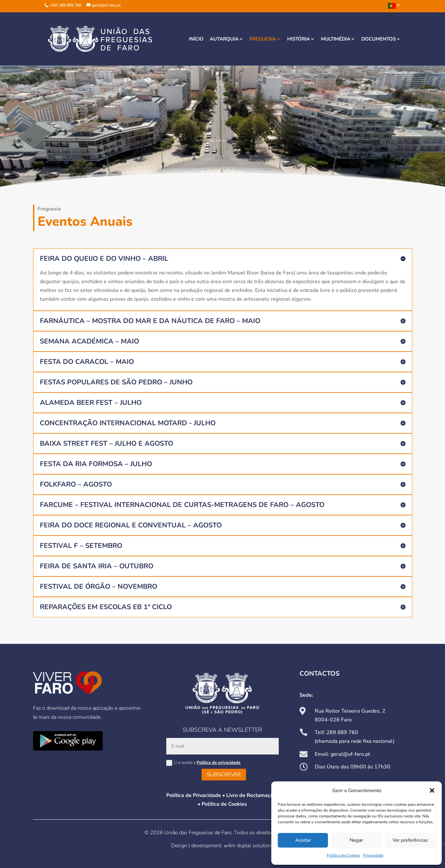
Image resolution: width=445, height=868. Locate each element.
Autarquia (224, 39)
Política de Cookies (343, 855)
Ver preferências (410, 840)
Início (196, 39)
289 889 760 (342, 732)
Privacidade (373, 855)
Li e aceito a (203, 763)
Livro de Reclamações (252, 795)
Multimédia (336, 39)
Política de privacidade (219, 763)
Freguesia (263, 39)
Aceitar (303, 840)
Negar (356, 840)
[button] (432, 790)
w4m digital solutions (249, 846)
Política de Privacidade (194, 795)
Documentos (379, 39)
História (299, 39)
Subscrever (224, 775)
